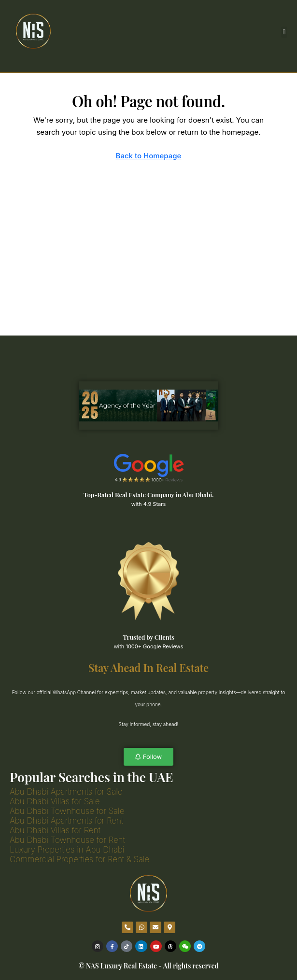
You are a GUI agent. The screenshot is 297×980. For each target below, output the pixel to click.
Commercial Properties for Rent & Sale (79, 859)
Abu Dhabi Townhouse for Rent (67, 840)
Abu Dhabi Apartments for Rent (66, 821)
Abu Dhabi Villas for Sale (55, 801)
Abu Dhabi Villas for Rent (55, 830)
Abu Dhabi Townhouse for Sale (67, 811)
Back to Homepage (149, 156)
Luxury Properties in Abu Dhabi (67, 850)
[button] (284, 32)
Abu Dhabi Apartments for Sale (66, 792)
